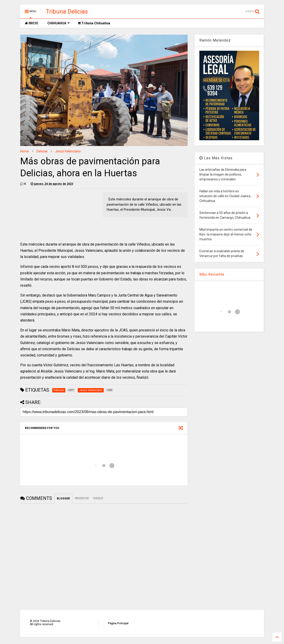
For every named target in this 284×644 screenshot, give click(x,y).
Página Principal (118, 623)
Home (25, 151)
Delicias (42, 151)
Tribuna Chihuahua (94, 23)
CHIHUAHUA (59, 23)
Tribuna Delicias (67, 11)
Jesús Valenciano (68, 151)
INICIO (32, 23)
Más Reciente (212, 274)
